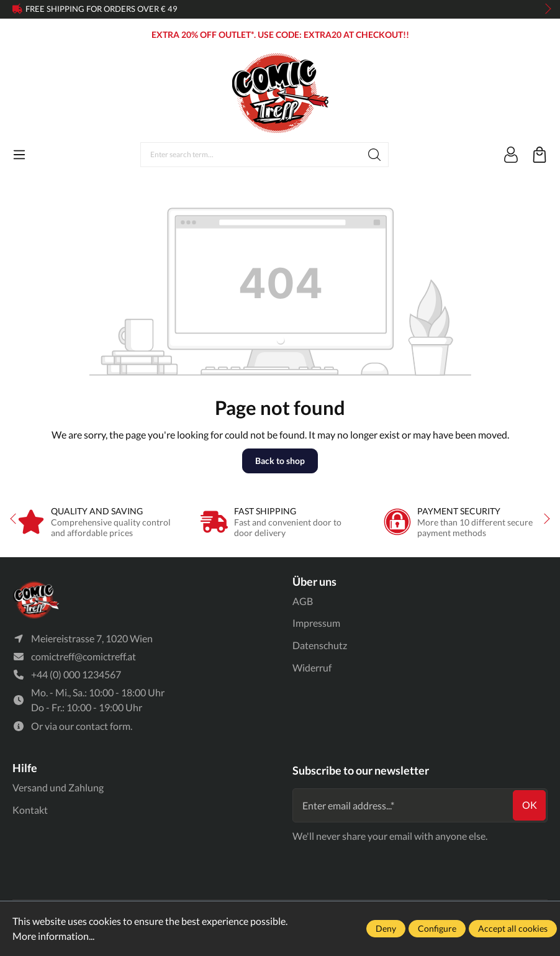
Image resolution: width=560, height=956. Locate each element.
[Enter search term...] (251, 155)
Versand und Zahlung (58, 787)
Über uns (314, 581)
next (544, 9)
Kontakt (30, 810)
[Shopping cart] (540, 155)
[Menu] (19, 155)
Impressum (316, 623)
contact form (103, 726)
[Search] (375, 155)
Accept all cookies (513, 928)
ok (530, 805)
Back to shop (280, 461)
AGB (303, 601)
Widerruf (312, 667)
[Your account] (511, 155)
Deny (386, 928)
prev (19, 9)
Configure (437, 928)
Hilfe (25, 768)
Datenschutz (320, 645)
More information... (53, 936)
